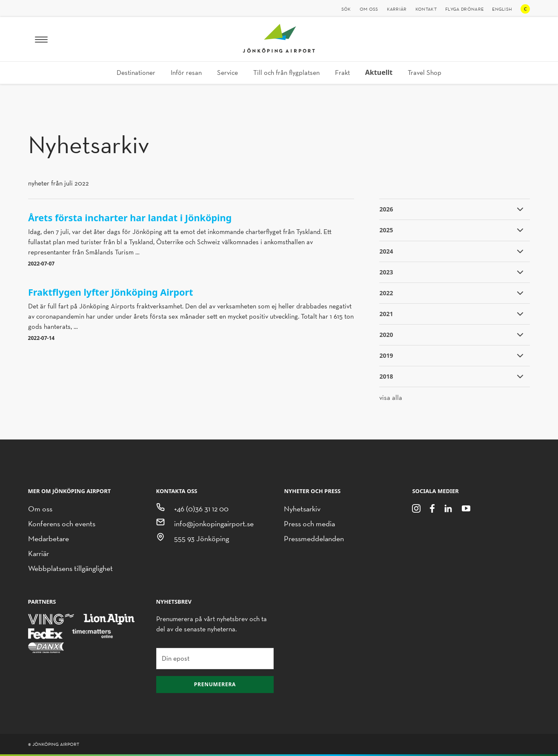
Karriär (397, 9)
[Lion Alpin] (109, 619)
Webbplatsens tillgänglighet (70, 568)
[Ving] (51, 619)
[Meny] (41, 39)
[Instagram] (416, 508)
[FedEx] (46, 633)
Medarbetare (49, 538)
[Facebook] (432, 508)
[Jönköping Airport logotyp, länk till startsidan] (279, 50)
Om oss (369, 9)
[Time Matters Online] (93, 633)
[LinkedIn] (448, 508)
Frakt (342, 73)
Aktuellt (379, 72)
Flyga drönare (464, 9)
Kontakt (426, 9)
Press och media (309, 523)
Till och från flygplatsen (286, 73)
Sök (346, 9)
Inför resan (186, 73)
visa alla (391, 398)
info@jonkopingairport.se (214, 523)
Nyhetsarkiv (302, 509)
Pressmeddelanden (314, 538)
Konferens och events (62, 523)
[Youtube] (466, 508)
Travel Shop (425, 73)
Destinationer (136, 73)
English (502, 9)
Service (227, 73)
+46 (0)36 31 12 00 (201, 509)
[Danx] (46, 647)
